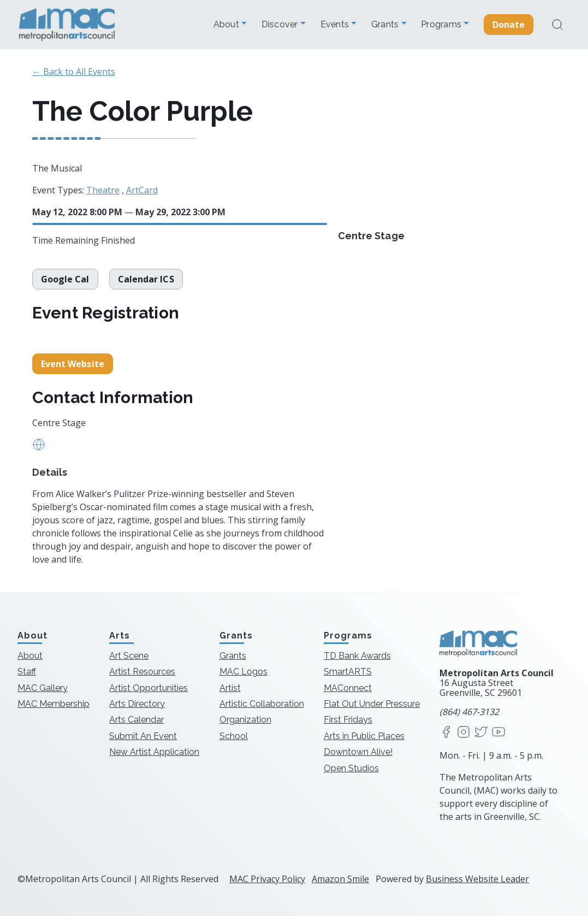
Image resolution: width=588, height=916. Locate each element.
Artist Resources (142, 672)
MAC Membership (54, 704)
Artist (230, 688)
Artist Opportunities (149, 688)
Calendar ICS (146, 279)
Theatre (103, 190)
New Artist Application (154, 752)
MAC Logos (243, 672)
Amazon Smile (340, 879)
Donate (509, 25)
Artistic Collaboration (262, 704)
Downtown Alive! (358, 752)
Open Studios (351, 768)
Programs (442, 25)
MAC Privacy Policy (267, 879)
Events (336, 25)
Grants (386, 25)
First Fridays (348, 720)
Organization (245, 720)
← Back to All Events (74, 72)
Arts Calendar (136, 720)
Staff (27, 672)
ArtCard (142, 190)
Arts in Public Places (364, 736)
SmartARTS (348, 672)
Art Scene (129, 656)
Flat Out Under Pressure (372, 704)
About (228, 25)
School (234, 736)
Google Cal (65, 279)
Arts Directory (137, 704)
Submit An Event (143, 736)
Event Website (73, 364)
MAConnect (348, 688)
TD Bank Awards (357, 656)
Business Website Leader (477, 879)
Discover (281, 25)
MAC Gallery (43, 688)
